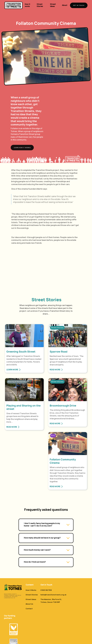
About (65, 5)
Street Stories (40, 5)
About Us (29, 604)
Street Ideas (53, 5)
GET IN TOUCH (79, 5)
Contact (29, 609)
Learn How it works (22, 147)
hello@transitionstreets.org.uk (53, 595)
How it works (27, 5)
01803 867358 (46, 590)
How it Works (31, 590)
